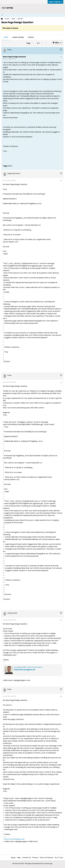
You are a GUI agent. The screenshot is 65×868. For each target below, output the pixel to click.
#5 (61, 696)
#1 (61, 57)
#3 (61, 382)
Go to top (59, 858)
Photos (31, 37)
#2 (61, 181)
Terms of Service (46, 858)
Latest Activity (18, 37)
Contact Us (26, 858)
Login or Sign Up (56, 2)
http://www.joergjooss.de (25, 670)
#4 (61, 620)
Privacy (35, 858)
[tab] (6, 37)
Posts (6, 37)
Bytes (13, 858)
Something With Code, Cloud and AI (28, 667)
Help (19, 858)
